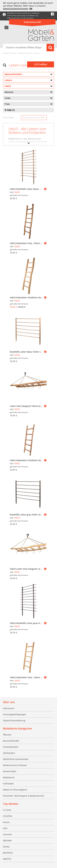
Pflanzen (7, 735)
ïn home (7, 810)
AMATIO (7, 859)
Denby (6, 847)
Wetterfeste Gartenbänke (16, 759)
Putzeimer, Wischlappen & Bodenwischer (24, 796)
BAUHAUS (8, 853)
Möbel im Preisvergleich (15, 790)
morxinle (7, 834)
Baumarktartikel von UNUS (34, 118)
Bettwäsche (9, 777)
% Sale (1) (10, 110)
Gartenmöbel (10, 771)
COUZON (7, 816)
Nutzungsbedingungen (15, 714)
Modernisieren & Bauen (15, 765)
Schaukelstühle (11, 747)
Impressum (9, 708)
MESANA (7, 840)
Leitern (37, 53)
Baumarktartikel (25, 53)
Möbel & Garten (10, 53)
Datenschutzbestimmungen (16, 9)
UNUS (17, 192)
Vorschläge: (9, 117)
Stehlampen (9, 753)
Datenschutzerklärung (14, 720)
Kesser (6, 822)
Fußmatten (8, 784)
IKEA (5, 828)
